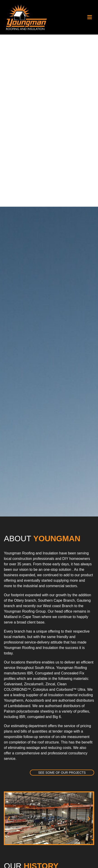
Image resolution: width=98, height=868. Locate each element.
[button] (90, 17)
